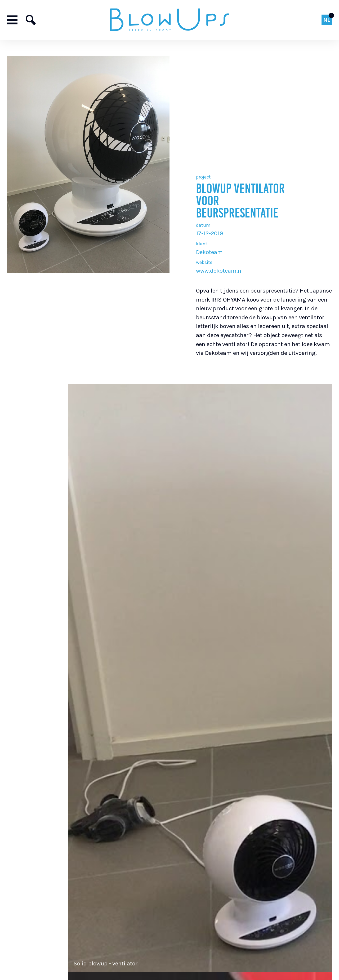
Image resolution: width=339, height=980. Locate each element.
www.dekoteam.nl (219, 271)
